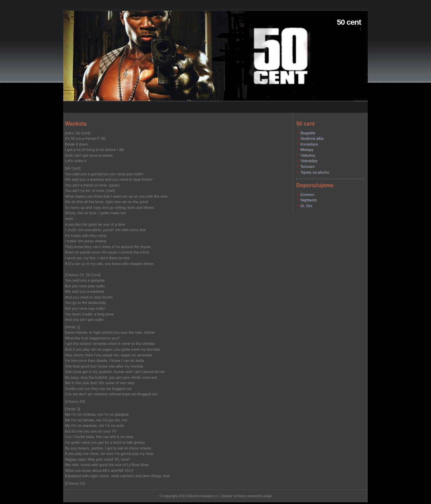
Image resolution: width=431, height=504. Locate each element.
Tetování (308, 167)
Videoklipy (309, 161)
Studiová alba (312, 138)
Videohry (308, 155)
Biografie (308, 133)
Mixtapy (307, 150)
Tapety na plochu (315, 172)
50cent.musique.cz (203, 496)
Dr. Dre (307, 206)
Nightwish (309, 200)
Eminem (307, 195)
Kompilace (309, 144)
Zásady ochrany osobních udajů (246, 496)
